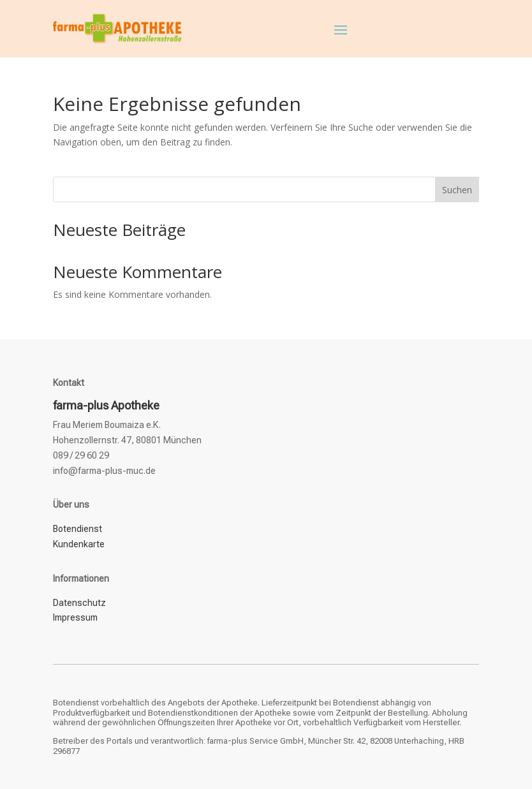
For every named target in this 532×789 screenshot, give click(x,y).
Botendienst (78, 529)
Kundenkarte (79, 544)
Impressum (75, 617)
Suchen (457, 190)
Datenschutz (79, 603)
